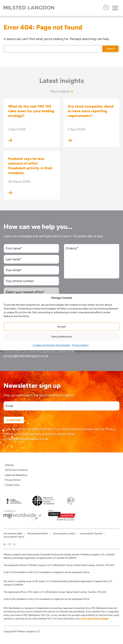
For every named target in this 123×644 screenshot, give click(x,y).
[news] (14, 544)
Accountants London (64, 533)
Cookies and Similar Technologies (51, 345)
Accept (61, 327)
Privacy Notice (80, 345)
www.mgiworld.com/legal (94, 619)
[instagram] (9, 544)
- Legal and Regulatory (16, 475)
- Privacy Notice (12, 480)
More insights (61, 91)
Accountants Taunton (91, 533)
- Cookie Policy (12, 485)
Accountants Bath (13, 533)
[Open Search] (106, 8)
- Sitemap (9, 465)
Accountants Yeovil (14, 537)
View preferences (61, 336)
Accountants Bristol (38, 533)
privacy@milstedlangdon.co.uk (26, 356)
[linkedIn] (5, 544)
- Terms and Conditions (16, 470)
